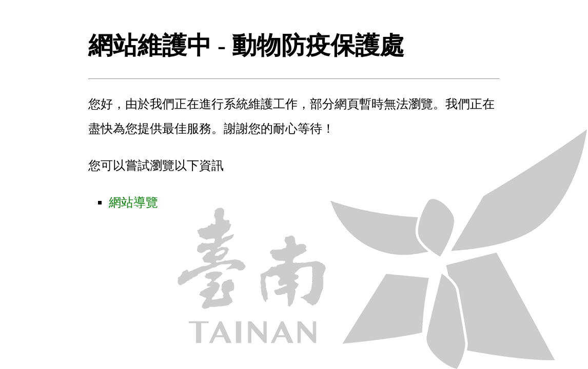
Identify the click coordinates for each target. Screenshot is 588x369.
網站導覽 (133, 202)
